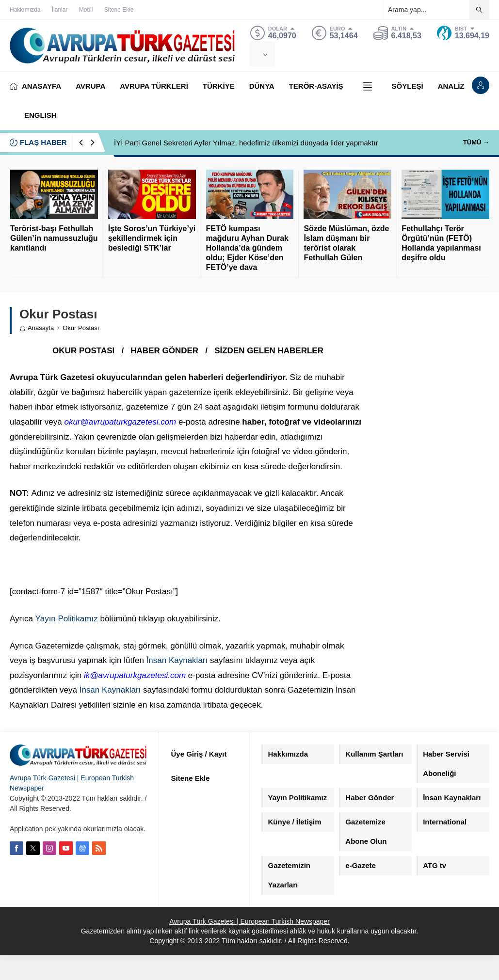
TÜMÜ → (476, 142)
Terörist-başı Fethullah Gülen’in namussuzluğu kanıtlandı (54, 238)
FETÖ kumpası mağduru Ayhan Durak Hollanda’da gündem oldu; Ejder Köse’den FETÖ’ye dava (247, 248)
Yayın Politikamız (67, 619)
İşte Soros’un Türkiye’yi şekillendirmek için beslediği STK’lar (152, 238)
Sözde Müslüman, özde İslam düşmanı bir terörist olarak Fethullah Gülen (346, 243)
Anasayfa (37, 328)
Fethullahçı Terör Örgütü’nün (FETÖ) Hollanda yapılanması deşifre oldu (441, 243)
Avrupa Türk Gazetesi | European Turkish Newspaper (249, 921)
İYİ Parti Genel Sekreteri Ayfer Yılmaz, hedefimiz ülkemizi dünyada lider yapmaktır (246, 143)
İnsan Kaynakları (177, 660)
